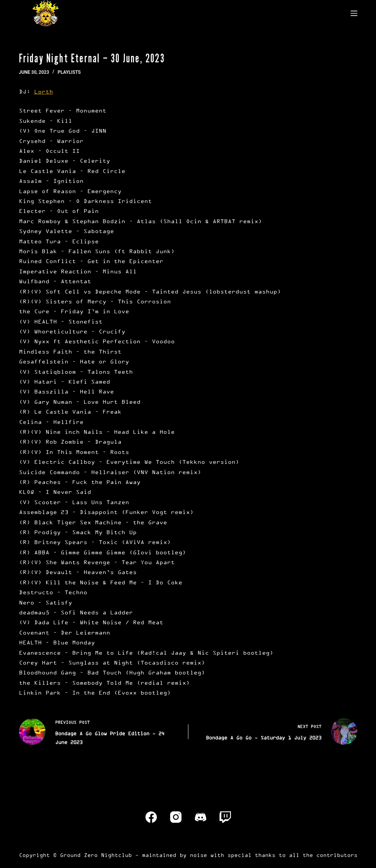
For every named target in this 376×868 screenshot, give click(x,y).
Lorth (44, 91)
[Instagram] (176, 817)
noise (198, 855)
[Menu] (354, 13)
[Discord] (201, 817)
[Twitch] (225, 817)
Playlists (69, 72)
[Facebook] (151, 817)
